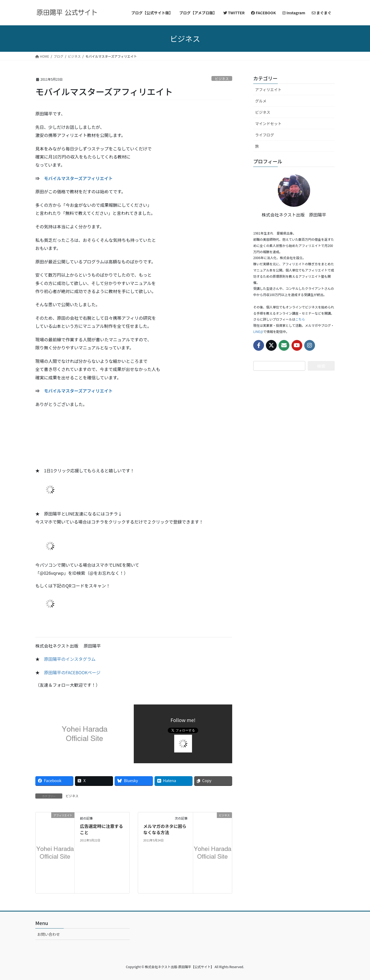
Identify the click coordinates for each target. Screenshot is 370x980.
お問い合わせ (49, 934)
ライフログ (265, 135)
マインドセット (268, 123)
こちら (300, 319)
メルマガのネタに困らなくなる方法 (165, 829)
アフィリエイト (268, 90)
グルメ (261, 101)
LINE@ (258, 331)
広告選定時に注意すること (101, 829)
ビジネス (222, 79)
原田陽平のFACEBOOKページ (72, 672)
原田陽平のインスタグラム (70, 659)
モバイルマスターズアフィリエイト (78, 178)
